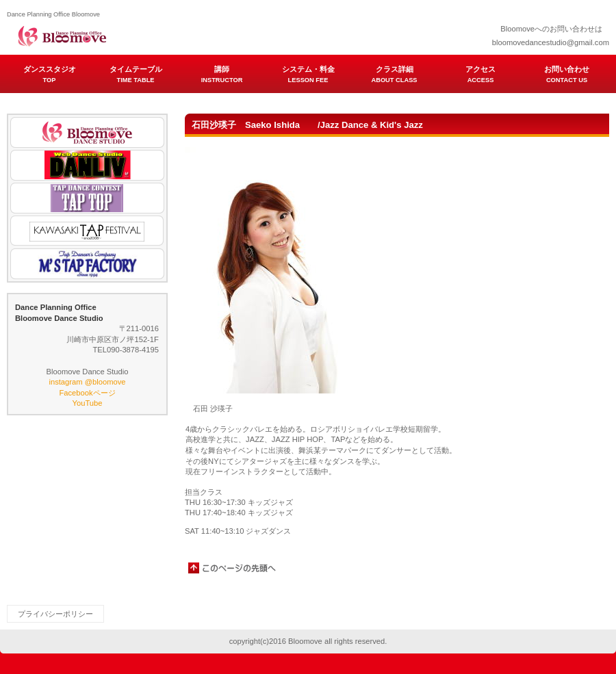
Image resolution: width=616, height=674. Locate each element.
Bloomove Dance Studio (87, 132)
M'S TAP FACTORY (87, 264)
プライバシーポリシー (55, 614)
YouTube (88, 403)
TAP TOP (87, 198)
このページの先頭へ (233, 568)
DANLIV (87, 165)
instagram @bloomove (87, 382)
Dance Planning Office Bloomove (144, 34)
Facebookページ (87, 393)
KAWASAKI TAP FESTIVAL (87, 231)
